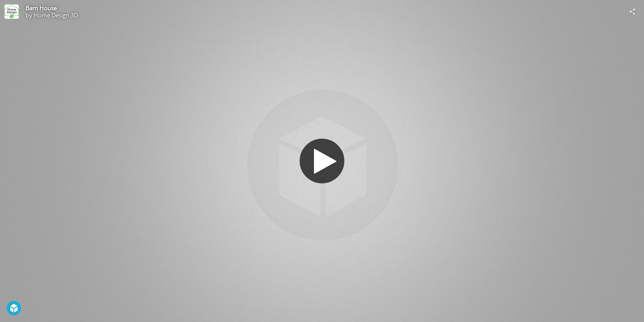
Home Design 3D (56, 15)
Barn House (41, 8)
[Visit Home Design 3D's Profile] (12, 12)
